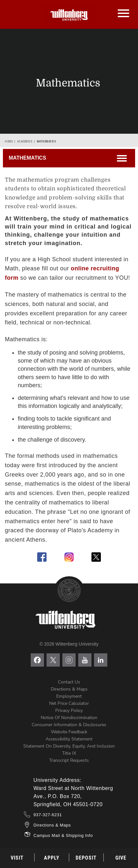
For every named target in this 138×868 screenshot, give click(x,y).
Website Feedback (69, 732)
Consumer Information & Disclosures (69, 725)
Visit (17, 858)
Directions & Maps (69, 689)
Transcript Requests (69, 760)
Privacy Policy (69, 710)
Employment (69, 696)
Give (121, 858)
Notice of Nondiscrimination (69, 718)
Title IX (69, 753)
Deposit (86, 858)
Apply (52, 858)
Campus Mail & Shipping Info (63, 835)
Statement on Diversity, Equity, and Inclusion (69, 746)
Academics (25, 141)
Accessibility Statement (69, 739)
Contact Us (69, 682)
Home (9, 141)
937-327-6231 (48, 815)
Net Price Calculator (69, 703)
